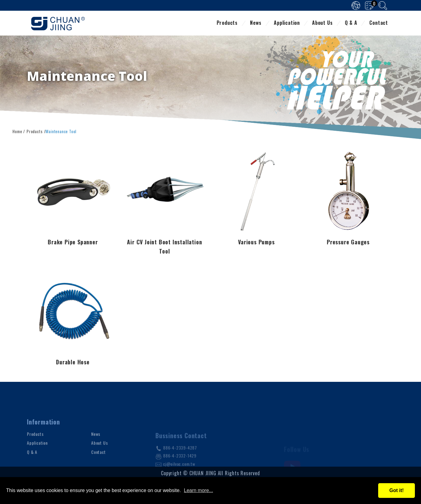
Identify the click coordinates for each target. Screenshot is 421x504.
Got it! (396, 490)
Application (287, 23)
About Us (322, 23)
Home (17, 131)
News (256, 23)
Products (227, 23)
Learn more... (198, 490)
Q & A (351, 23)
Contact (379, 23)
